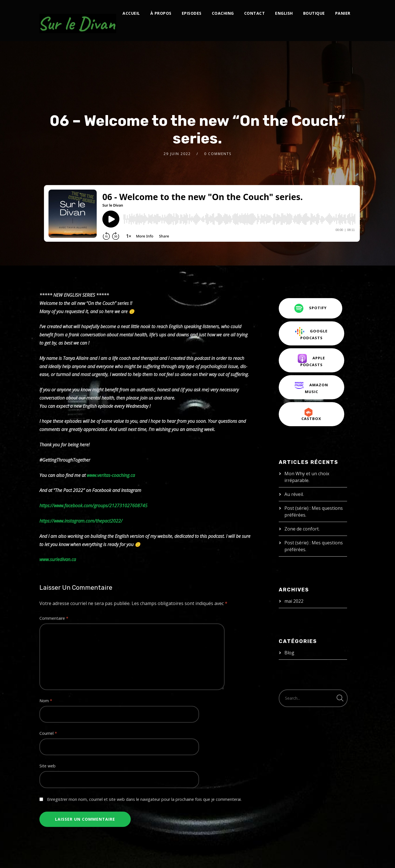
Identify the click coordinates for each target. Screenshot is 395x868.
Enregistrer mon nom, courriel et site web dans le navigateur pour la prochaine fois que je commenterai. (144, 799)
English (284, 13)
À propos (161, 13)
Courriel (48, 733)
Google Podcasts (311, 334)
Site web (47, 766)
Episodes (192, 13)
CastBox (311, 414)
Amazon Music (311, 388)
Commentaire (54, 618)
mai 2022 (294, 601)
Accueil (131, 13)
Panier (343, 13)
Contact (255, 13)
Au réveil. (294, 494)
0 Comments (218, 154)
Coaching (223, 13)
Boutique (314, 13)
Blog (289, 653)
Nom (46, 701)
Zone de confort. (302, 529)
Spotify (310, 308)
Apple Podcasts (311, 361)
